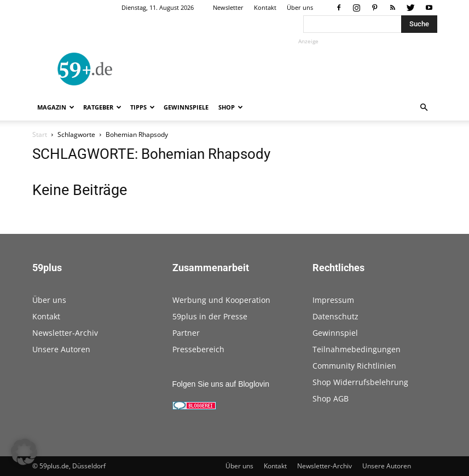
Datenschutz (335, 316)
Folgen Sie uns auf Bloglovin (221, 384)
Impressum (333, 300)
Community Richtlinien (354, 366)
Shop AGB (331, 398)
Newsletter (228, 7)
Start (40, 134)
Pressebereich (198, 349)
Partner (186, 333)
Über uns (300, 7)
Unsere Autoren (61, 349)
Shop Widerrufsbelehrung (360, 382)
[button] (424, 108)
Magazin (56, 107)
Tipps (143, 107)
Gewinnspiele (186, 107)
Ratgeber (102, 107)
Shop (231, 107)
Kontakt (265, 7)
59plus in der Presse (210, 316)
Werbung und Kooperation (221, 300)
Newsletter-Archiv (65, 333)
